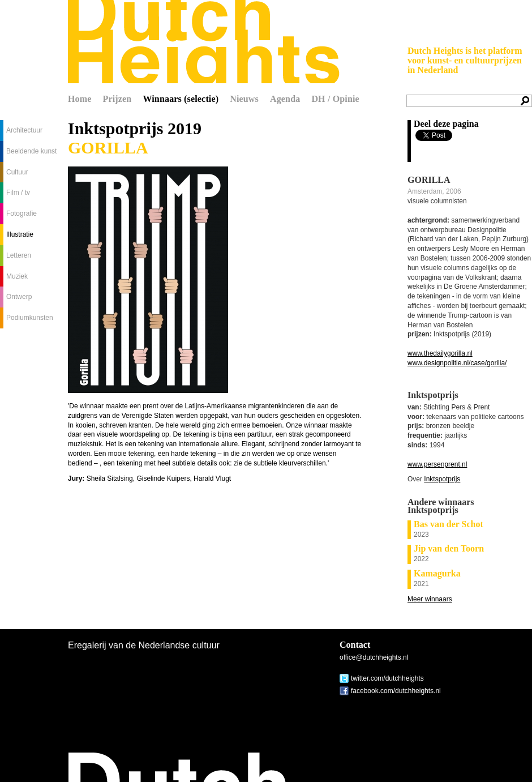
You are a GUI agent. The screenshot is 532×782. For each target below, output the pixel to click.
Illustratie (20, 234)
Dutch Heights (204, 42)
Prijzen (117, 99)
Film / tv (18, 193)
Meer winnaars (430, 599)
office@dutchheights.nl (374, 657)
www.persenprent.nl (437, 464)
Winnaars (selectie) (181, 99)
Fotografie (22, 213)
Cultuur (17, 172)
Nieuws (244, 99)
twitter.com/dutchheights (387, 678)
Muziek (17, 276)
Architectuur (24, 130)
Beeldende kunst (31, 151)
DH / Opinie (335, 99)
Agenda (285, 99)
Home (80, 99)
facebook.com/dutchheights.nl (396, 691)
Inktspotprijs (442, 479)
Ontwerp (19, 297)
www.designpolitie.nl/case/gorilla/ (457, 363)
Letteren (19, 255)
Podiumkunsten (30, 318)
